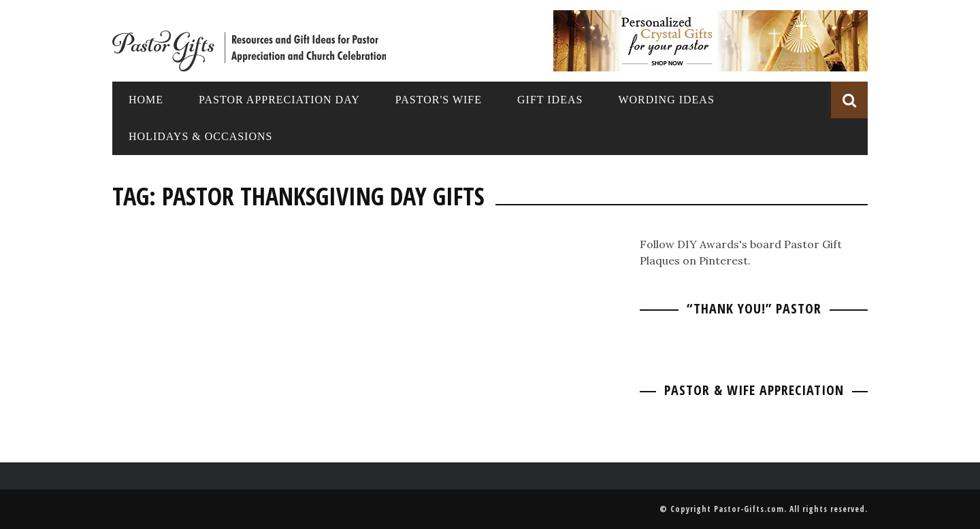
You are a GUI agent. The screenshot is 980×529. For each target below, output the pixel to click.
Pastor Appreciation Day (279, 100)
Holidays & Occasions (200, 136)
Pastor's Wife (439, 100)
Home (146, 100)
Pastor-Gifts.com (749, 509)
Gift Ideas (550, 100)
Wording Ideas (666, 100)
